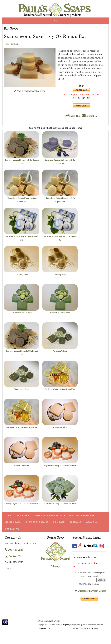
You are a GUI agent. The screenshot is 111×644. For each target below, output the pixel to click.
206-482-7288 (14, 550)
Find (90, 573)
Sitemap (55, 566)
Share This (73, 116)
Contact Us (90, 116)
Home (8, 568)
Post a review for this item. (30, 91)
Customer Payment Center (90, 591)
